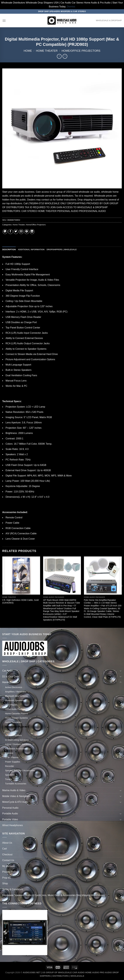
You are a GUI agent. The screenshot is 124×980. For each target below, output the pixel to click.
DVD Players (11, 705)
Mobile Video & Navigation (16, 796)
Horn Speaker (12, 731)
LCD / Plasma (12, 757)
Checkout (7, 855)
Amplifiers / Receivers (16, 692)
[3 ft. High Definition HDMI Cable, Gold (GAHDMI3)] (21, 575)
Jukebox (9, 753)
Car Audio (8, 671)
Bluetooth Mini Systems (16, 696)
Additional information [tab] (31, 250)
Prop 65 (6, 878)
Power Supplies (13, 762)
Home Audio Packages (16, 709)
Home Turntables (13, 722)
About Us (7, 843)
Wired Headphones (13, 825)
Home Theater (47, 51)
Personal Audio (10, 808)
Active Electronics (14, 687)
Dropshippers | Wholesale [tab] (62, 250)
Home (28, 51)
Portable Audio (10, 814)
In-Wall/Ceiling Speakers (17, 740)
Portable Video (10, 819)
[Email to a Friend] (21, 232)
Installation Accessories (16, 749)
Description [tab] (9, 250)
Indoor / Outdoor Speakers (18, 744)
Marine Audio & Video (14, 790)
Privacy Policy (10, 872)
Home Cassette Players (16, 714)
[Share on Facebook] (10, 232)
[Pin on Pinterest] (27, 232)
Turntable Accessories (16, 784)
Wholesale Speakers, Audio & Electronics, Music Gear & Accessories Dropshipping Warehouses (53, 895)
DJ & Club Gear (11, 677)
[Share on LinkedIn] (32, 232)
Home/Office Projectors (81, 51)
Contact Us (8, 860)
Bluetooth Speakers (15, 700)
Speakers (10, 775)
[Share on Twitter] (16, 232)
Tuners (8, 779)
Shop (5, 883)
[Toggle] (121, 671)
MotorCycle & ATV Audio (15, 802)
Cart (5, 849)
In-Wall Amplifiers (13, 735)
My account (8, 866)
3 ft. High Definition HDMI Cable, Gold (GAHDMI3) (20, 601)
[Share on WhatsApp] (5, 232)
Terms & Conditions (13, 889)
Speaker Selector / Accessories (20, 770)
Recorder (10, 766)
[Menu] (4, 21)
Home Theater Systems (16, 718)
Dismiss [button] (71, 7)
